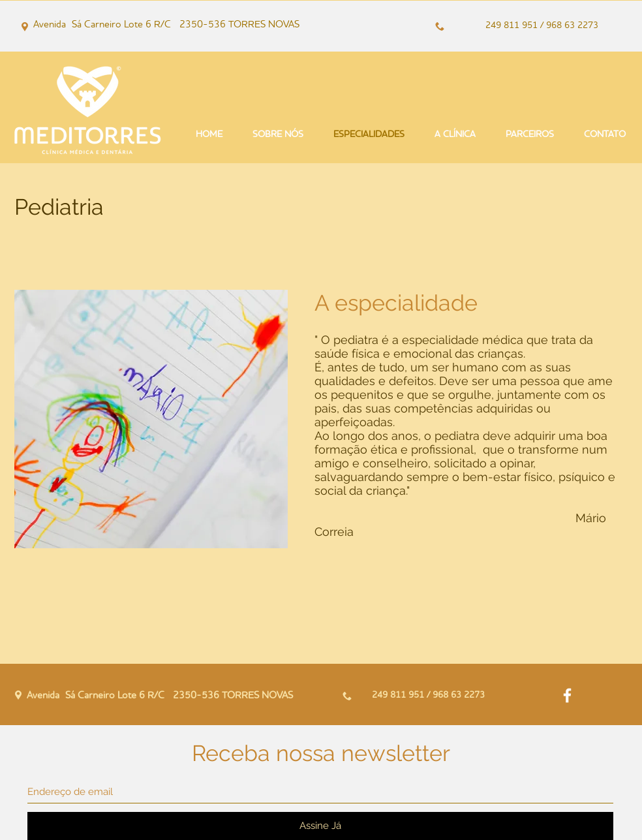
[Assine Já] (320, 826)
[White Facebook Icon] (567, 695)
